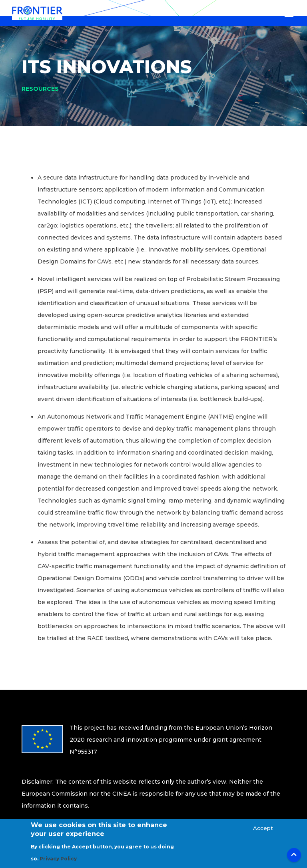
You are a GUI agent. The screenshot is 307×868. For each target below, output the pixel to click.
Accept (263, 833)
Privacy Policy (58, 863)
